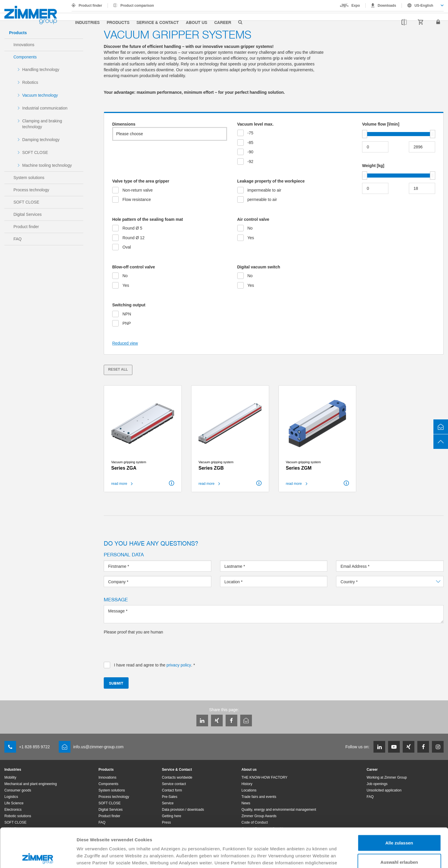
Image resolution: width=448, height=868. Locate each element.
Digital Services (27, 214)
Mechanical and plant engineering (31, 784)
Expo (356, 6)
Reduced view (125, 343)
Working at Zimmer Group (387, 777)
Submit (116, 683)
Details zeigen (311, 856)
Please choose (130, 134)
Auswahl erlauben (399, 823)
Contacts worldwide (177, 777)
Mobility (10, 777)
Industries (87, 22)
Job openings (377, 784)
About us (197, 22)
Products (118, 22)
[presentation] (148, 646)
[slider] (365, 134)
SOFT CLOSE (35, 152)
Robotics (30, 82)
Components (25, 57)
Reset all (118, 369)
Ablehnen (399, 842)
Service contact (174, 784)
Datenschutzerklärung (117, 837)
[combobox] (423, 6)
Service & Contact (158, 22)
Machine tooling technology (47, 165)
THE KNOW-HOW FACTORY (264, 777)
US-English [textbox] (424, 6)
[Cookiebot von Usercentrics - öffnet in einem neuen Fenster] (38, 857)
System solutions (29, 178)
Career (223, 22)
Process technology (31, 190)
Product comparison (137, 6)
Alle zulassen (399, 804)
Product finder (90, 6)
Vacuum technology (40, 95)
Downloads (387, 6)
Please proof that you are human (133, 632)
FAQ (18, 239)
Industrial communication (45, 108)
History (247, 784)
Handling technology (41, 70)
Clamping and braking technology (42, 124)
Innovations (24, 45)
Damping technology (41, 140)
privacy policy (179, 665)
